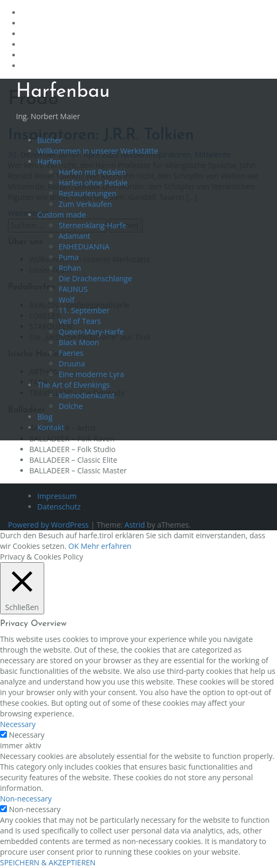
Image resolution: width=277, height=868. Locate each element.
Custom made (62, 215)
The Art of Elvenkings (74, 385)
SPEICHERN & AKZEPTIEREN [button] (48, 862)
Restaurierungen (88, 193)
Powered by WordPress (48, 525)
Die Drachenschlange (95, 278)
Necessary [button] (18, 724)
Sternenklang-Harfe (92, 225)
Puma (69, 257)
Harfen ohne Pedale (93, 183)
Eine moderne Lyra (91, 374)
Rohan (70, 268)
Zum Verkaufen (85, 204)
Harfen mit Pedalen (92, 172)
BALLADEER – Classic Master (78, 470)
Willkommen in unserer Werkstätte (98, 151)
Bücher (50, 140)
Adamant (75, 236)
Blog (45, 417)
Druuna (72, 364)
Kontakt (51, 427)
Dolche (71, 406)
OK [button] (73, 546)
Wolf (67, 300)
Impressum (57, 496)
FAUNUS (73, 289)
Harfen (49, 161)
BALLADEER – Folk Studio (72, 449)
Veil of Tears (80, 321)
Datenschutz (59, 507)
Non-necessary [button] (26, 799)
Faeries (71, 353)
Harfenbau (63, 92)
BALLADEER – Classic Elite (73, 460)
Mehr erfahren (106, 546)
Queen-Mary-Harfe (91, 332)
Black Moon (79, 342)
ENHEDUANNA (84, 247)
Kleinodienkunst (87, 395)
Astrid (135, 525)
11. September (84, 310)
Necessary (27, 735)
